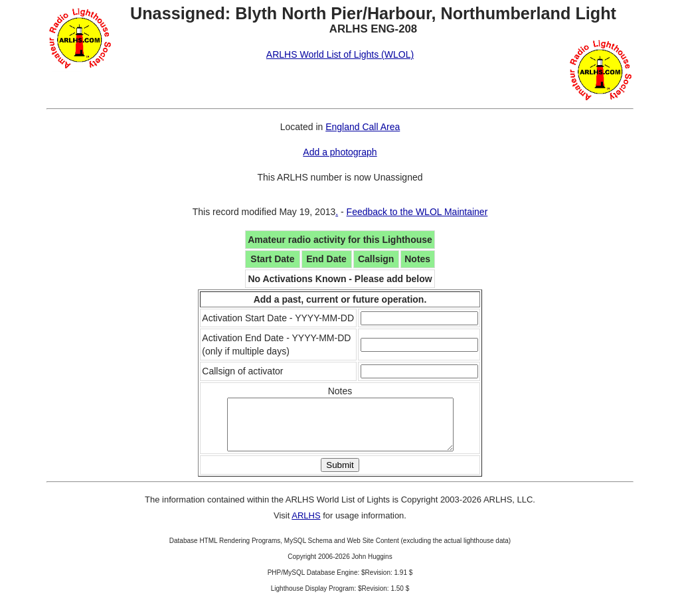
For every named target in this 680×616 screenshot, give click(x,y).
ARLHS (306, 525)
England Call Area (363, 127)
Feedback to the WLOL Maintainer (417, 212)
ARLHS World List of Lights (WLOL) (340, 54)
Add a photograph (340, 152)
